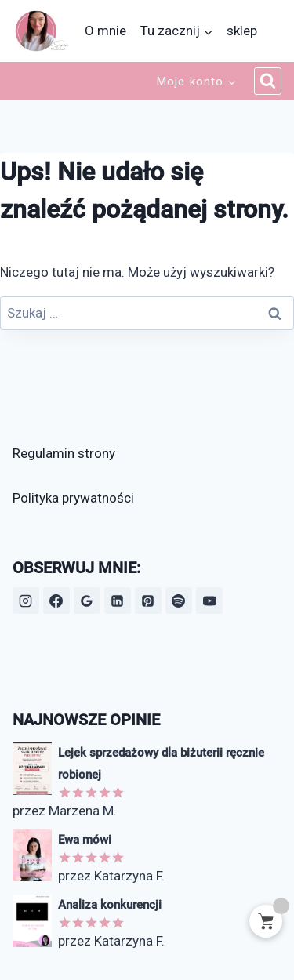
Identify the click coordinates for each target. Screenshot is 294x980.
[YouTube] (209, 601)
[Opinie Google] (87, 601)
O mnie (105, 31)
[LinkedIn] (118, 601)
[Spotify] (179, 601)
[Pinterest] (148, 601)
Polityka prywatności (73, 498)
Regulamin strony (64, 453)
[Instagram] (26, 601)
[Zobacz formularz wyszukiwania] (268, 82)
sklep (242, 31)
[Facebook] (56, 601)
